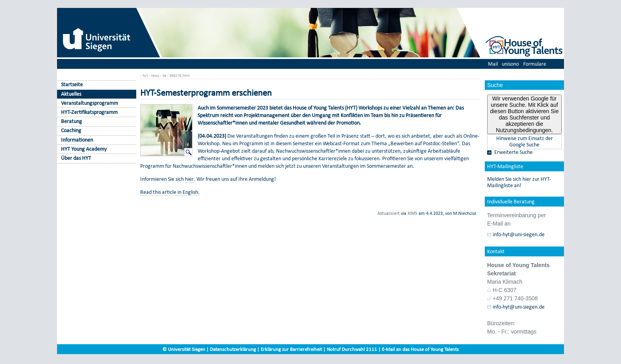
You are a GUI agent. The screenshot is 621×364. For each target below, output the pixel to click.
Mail (493, 64)
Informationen (77, 140)
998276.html (180, 75)
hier (189, 179)
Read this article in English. (170, 192)
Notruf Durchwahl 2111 (352, 349)
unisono (510, 64)
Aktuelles (71, 94)
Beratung (71, 121)
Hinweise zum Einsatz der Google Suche (525, 142)
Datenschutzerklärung (233, 349)
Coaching (71, 130)
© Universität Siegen (184, 349)
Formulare (535, 64)
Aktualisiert (389, 213)
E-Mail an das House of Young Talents (420, 349)
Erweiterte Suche (513, 152)
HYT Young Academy (84, 149)
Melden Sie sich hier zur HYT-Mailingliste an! (519, 182)
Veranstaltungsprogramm (90, 103)
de (164, 75)
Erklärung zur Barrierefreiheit (291, 349)
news (155, 75)
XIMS (412, 213)
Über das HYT (76, 158)
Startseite (72, 84)
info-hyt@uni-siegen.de (519, 235)
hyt (145, 75)
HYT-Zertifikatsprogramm (89, 112)
